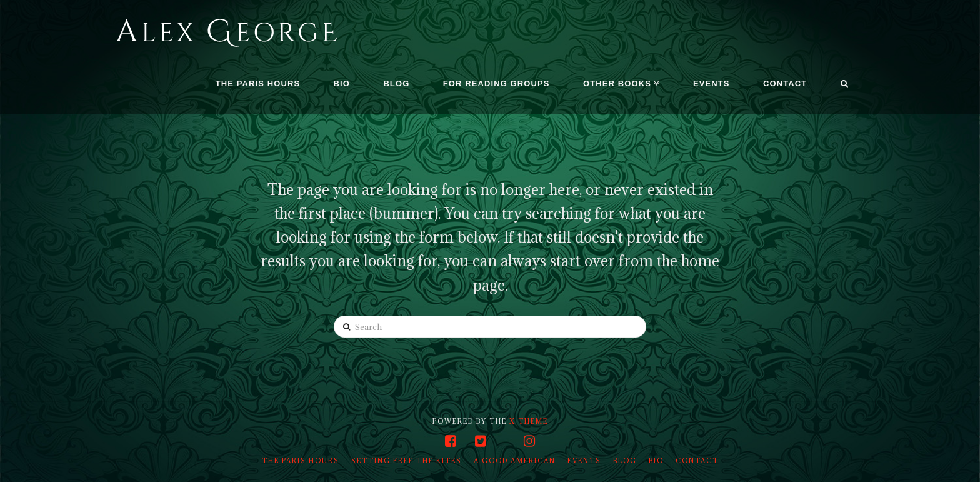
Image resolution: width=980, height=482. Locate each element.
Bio (656, 461)
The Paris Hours (301, 461)
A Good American (515, 461)
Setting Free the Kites (407, 461)
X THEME (529, 421)
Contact (697, 461)
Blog (625, 461)
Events (584, 461)
